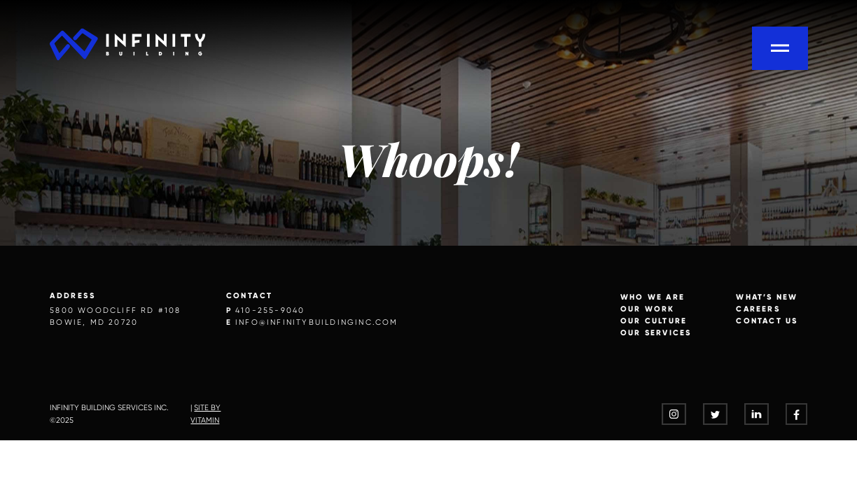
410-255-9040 (270, 310)
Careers (758, 309)
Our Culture (654, 321)
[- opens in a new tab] (674, 414)
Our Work (648, 309)
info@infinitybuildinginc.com (317, 322)
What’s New (767, 297)
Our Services (656, 332)
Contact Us (767, 321)
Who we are (653, 297)
